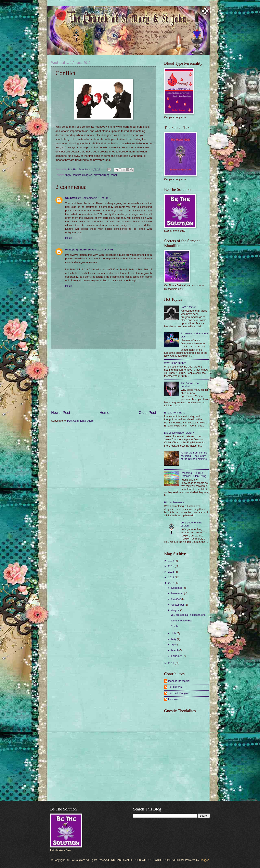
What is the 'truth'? (175, 363)
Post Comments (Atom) (81, 421)
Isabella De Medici (179, 681)
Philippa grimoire (76, 250)
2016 (171, 561)
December (178, 588)
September (178, 605)
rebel (114, 175)
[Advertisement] (104, 380)
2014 (171, 572)
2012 (171, 583)
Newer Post (61, 413)
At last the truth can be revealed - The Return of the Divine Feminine (194, 456)
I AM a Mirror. (189, 307)
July (174, 633)
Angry (68, 175)
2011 (171, 663)
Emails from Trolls (174, 413)
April (174, 644)
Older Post (147, 413)
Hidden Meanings (174, 502)
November (178, 593)
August (176, 610)
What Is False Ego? (182, 621)
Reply (69, 238)
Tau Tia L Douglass (179, 693)
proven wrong (102, 175)
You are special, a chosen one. (188, 615)
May (174, 639)
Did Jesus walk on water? (179, 433)
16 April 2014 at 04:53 (100, 250)
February (177, 656)
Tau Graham (175, 687)
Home (104, 413)
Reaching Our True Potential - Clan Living (193, 474)
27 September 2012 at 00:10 (95, 198)
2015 (171, 566)
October (176, 599)
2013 (171, 577)
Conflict (175, 626)
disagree (87, 175)
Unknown (71, 198)
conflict (77, 175)
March (175, 650)
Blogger (204, 860)
